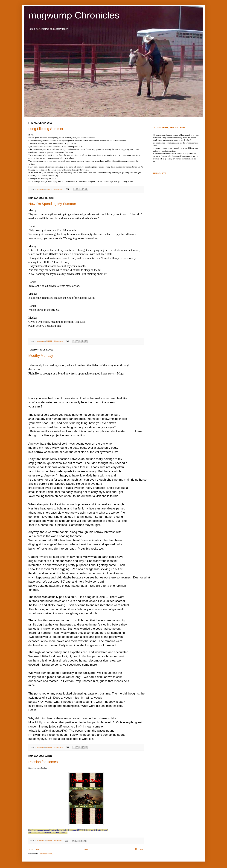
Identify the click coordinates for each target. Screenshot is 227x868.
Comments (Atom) (46, 854)
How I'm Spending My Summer (52, 204)
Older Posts (138, 849)
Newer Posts (34, 849)
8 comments (58, 840)
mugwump (41, 189)
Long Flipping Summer (46, 129)
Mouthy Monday (41, 356)
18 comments (59, 189)
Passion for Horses (43, 762)
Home (86, 849)
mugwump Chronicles (74, 15)
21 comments (58, 747)
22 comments (58, 341)
